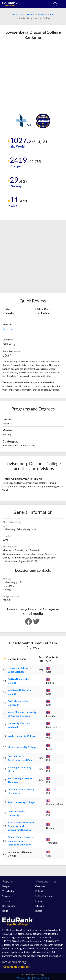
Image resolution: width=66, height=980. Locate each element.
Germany (40, 886)
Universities (17, 14)
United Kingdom (44, 896)
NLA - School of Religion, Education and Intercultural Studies (21, 826)
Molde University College (22, 747)
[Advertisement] (33, 76)
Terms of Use (24, 978)
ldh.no (7, 328)
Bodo (5, 911)
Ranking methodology (17, 967)
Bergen (6, 886)
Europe (31, 14)
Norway (42, 14)
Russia (39, 911)
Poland (39, 891)
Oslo (53, 14)
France (39, 901)
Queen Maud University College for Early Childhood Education (21, 841)
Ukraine (39, 906)
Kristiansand (9, 906)
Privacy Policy (41, 978)
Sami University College (21, 802)
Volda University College (22, 736)
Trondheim (8, 891)
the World (18, 146)
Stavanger (8, 896)
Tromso (6, 901)
